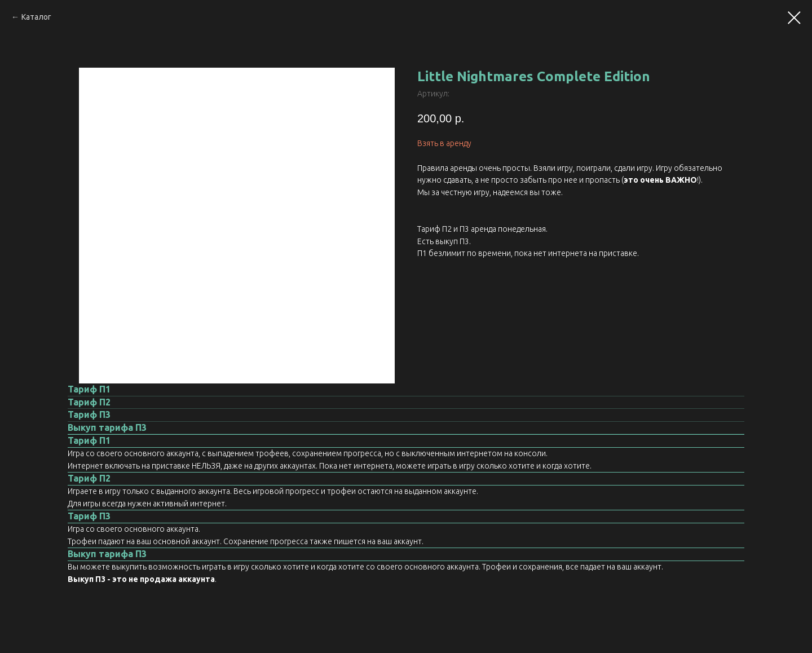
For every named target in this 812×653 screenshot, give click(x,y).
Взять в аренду (444, 143)
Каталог (36, 17)
